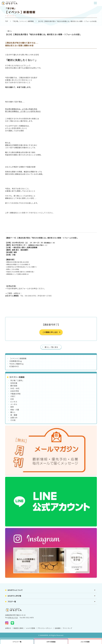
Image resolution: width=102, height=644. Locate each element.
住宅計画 (14, 383)
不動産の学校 (15, 394)
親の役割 (14, 386)
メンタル (14, 404)
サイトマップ (68, 628)
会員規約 (58, 628)
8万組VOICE (14, 366)
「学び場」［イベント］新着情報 (23, 21)
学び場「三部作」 (17, 380)
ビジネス (14, 402)
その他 (13, 420)
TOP (7, 21)
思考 (12, 407)
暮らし (10, 31)
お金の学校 (15, 391)
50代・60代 (15, 388)
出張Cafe (14, 418)
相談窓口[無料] (19, 628)
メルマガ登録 (30, 628)
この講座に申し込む (50, 332)
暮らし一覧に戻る (51, 347)
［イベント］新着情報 (18, 358)
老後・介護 (15, 410)
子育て (13, 396)
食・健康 (14, 415)
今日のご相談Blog (16, 364)
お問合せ (8, 628)
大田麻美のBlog (16, 361)
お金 (12, 399)
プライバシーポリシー (45, 628)
